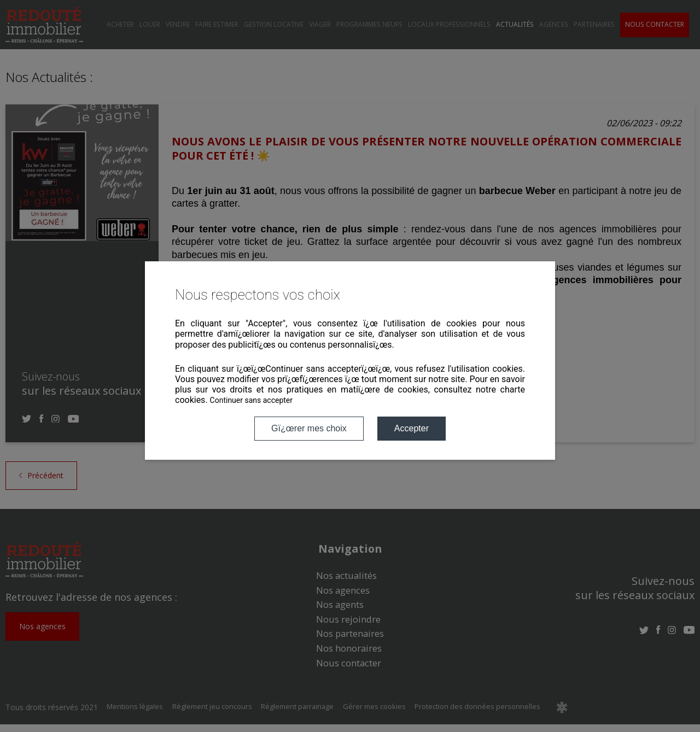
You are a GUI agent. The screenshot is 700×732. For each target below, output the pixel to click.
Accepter (412, 428)
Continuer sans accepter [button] (251, 400)
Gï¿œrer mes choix (309, 428)
